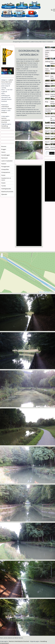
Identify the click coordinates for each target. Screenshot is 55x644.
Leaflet (40, 292)
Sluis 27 (47, 131)
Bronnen (4, 146)
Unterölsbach (5, 107)
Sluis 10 (47, 83)
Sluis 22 (47, 94)
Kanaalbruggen (6, 155)
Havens (3, 152)
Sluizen (3, 175)
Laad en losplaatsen (7, 161)
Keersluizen (5, 158)
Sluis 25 (47, 126)
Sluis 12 (47, 89)
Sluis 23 (53, 109)
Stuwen (3, 183)
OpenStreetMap (46, 292)
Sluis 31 (47, 142)
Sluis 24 (47, 116)
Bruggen (4, 149)
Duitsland (4, 112)
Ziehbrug (48, 61)
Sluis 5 (47, 76)
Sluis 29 (47, 136)
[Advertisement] (28, 206)
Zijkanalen (4, 194)
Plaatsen (4, 164)
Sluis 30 (53, 136)
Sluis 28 (53, 131)
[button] (2, 254)
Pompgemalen (5, 167)
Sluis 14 (53, 89)
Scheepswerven (6, 172)
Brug (47, 102)
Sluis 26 (53, 126)
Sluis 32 (53, 142)
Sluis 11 (53, 83)
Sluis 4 (52, 69)
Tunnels (4, 186)
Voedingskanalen (6, 189)
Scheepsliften (5, 169)
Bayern (18, 69)
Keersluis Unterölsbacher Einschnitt (6, 120)
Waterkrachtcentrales (7, 192)
